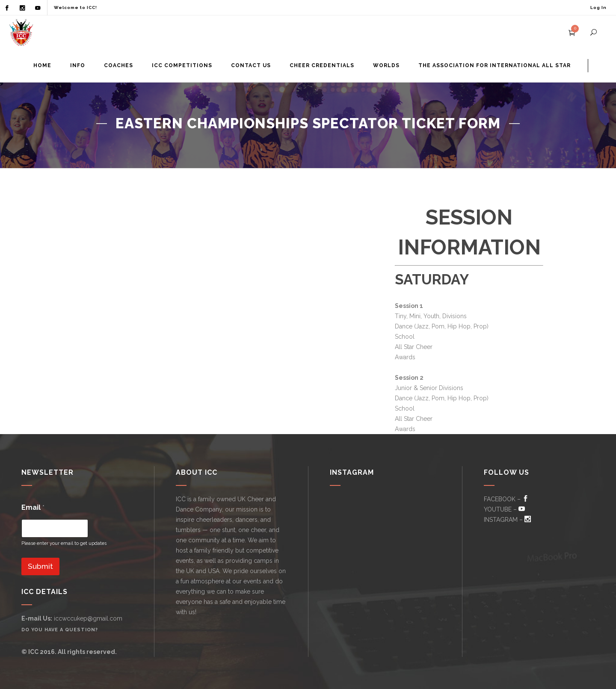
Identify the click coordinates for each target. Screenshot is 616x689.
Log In (598, 7)
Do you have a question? (60, 630)
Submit (40, 566)
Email (33, 507)
